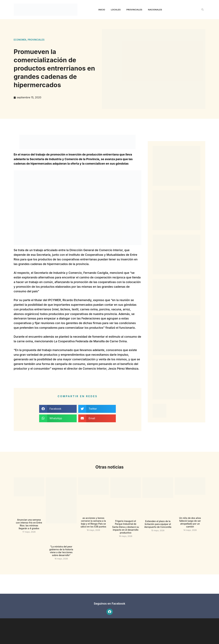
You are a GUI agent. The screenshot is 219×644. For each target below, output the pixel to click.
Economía (20, 40)
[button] (203, 10)
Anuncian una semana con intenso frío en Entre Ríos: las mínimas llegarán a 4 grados (29, 524)
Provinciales (134, 10)
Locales (116, 10)
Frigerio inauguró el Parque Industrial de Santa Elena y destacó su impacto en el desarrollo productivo (126, 527)
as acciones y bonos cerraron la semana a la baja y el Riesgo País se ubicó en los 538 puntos (93, 522)
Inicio (102, 10)
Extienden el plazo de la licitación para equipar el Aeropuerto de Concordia (158, 524)
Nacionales (155, 10)
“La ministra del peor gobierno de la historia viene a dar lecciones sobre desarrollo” (61, 551)
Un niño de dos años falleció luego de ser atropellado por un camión (190, 522)
